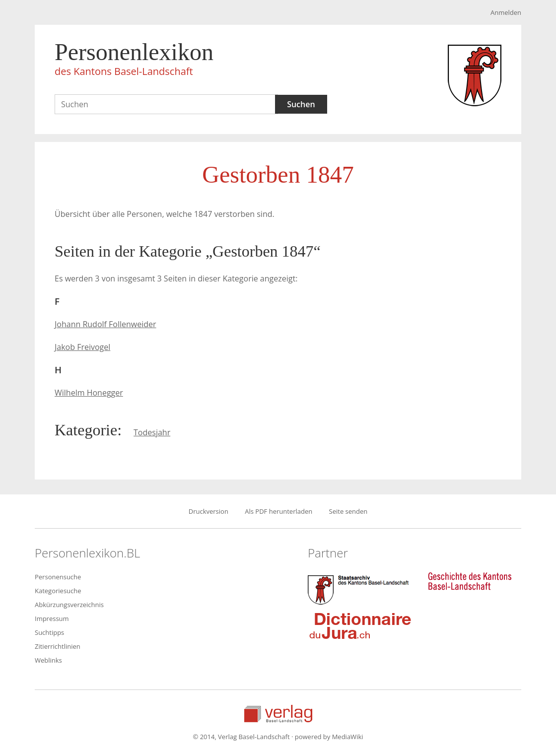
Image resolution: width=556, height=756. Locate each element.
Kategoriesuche (58, 591)
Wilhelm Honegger (89, 393)
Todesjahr (152, 432)
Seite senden (348, 511)
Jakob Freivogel (82, 347)
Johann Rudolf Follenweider (105, 324)
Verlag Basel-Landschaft (278, 714)
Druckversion (208, 511)
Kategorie (86, 430)
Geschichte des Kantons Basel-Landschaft (470, 581)
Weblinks (48, 660)
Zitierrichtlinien (58, 646)
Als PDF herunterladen (278, 511)
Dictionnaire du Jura (360, 625)
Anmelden (506, 12)
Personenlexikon (134, 61)
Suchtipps (49, 632)
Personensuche (58, 577)
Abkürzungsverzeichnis (69, 605)
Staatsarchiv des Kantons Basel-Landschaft (360, 589)
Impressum (52, 619)
